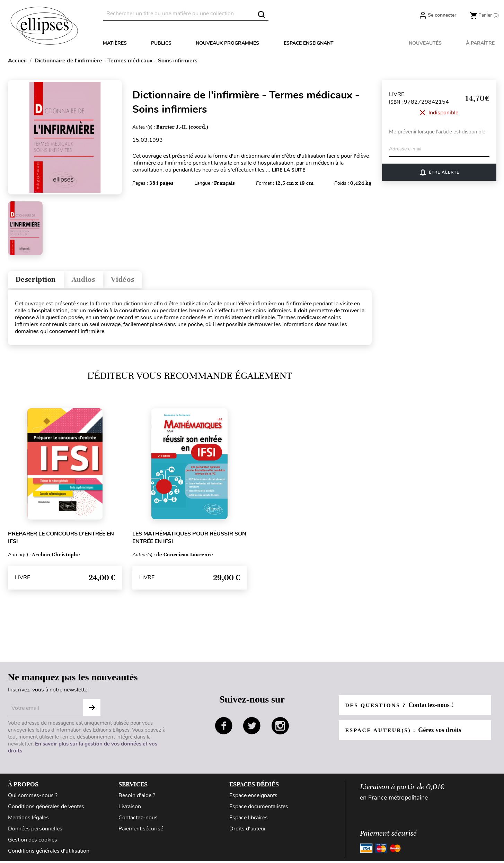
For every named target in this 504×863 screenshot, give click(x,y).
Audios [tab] (90, 280)
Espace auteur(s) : (405, 732)
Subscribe (92, 709)
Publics (161, 43)
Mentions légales (28, 819)
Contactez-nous (138, 819)
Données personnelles (35, 830)
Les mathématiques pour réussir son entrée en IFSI (189, 539)
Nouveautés (425, 43)
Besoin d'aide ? (137, 797)
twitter (252, 727)
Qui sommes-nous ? (33, 797)
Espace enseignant (309, 43)
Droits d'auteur (248, 830)
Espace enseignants (253, 797)
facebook (224, 727)
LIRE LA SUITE (289, 170)
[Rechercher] (186, 14)
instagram (280, 727)
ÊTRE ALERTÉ (439, 172)
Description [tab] (39, 280)
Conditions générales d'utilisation (49, 853)
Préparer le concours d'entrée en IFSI (61, 539)
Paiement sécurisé (141, 830)
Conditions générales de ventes (46, 808)
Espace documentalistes (259, 808)
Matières (115, 43)
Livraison (130, 808)
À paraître (480, 43)
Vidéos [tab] (133, 280)
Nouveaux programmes (227, 43)
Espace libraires (249, 819)
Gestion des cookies (33, 842)
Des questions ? (400, 707)
